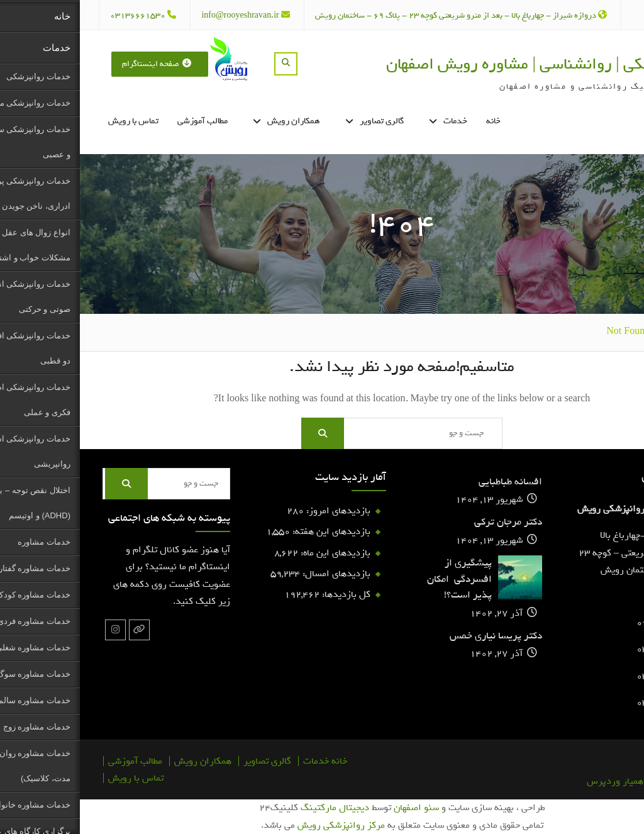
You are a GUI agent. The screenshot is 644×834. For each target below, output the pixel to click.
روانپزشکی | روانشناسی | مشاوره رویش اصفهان (461, 64)
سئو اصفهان (336, 808)
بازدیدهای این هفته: (250, 531)
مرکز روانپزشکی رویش (261, 825)
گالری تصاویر (302, 121)
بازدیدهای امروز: (257, 511)
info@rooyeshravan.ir (160, 15)
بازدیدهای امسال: (255, 574)
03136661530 (58, 15)
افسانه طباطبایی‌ (430, 482)
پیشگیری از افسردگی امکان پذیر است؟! (380, 579)
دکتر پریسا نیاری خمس (416, 636)
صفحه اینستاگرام (77, 64)
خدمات (375, 121)
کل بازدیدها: (265, 594)
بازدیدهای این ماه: (254, 553)
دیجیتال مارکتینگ (255, 808)
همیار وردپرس (535, 781)
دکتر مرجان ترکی (428, 522)
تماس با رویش (53, 121)
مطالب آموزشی (123, 121)
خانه (414, 121)
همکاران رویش (214, 121)
